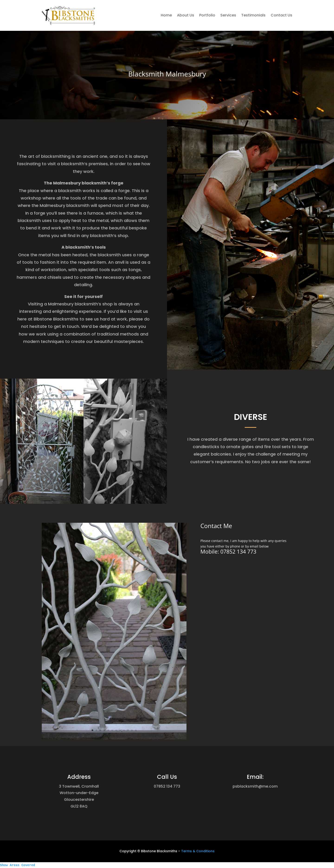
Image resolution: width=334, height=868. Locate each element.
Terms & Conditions (198, 851)
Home (166, 15)
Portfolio (207, 15)
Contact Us (281, 15)
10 (121, 682)
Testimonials (253, 15)
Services (228, 15)
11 (123, 682)
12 (125, 682)
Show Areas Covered (18, 865)
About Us (186, 15)
